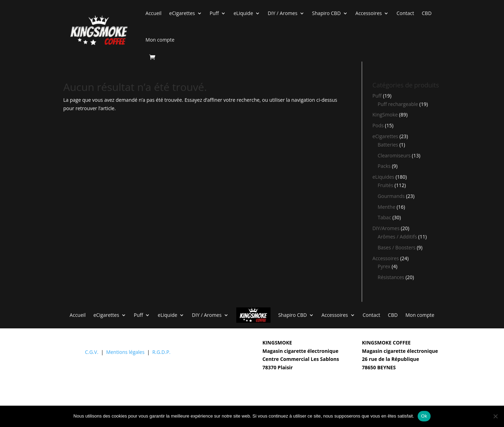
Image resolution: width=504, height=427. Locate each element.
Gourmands (391, 196)
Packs (384, 166)
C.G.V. (92, 352)
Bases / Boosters (397, 247)
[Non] (495, 416)
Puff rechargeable (398, 104)
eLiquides (384, 177)
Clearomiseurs (394, 155)
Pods (378, 125)
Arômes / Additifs (397, 237)
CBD (427, 13)
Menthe (387, 207)
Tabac (385, 217)
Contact (405, 13)
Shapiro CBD (326, 13)
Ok (424, 416)
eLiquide (243, 13)
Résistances (391, 277)
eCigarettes (182, 13)
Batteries (388, 145)
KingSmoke (385, 115)
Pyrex (384, 266)
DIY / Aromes (283, 13)
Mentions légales (125, 352)
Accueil (153, 13)
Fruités (386, 185)
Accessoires (369, 13)
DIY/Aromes (386, 228)
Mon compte (160, 40)
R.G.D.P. (161, 352)
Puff (214, 13)
